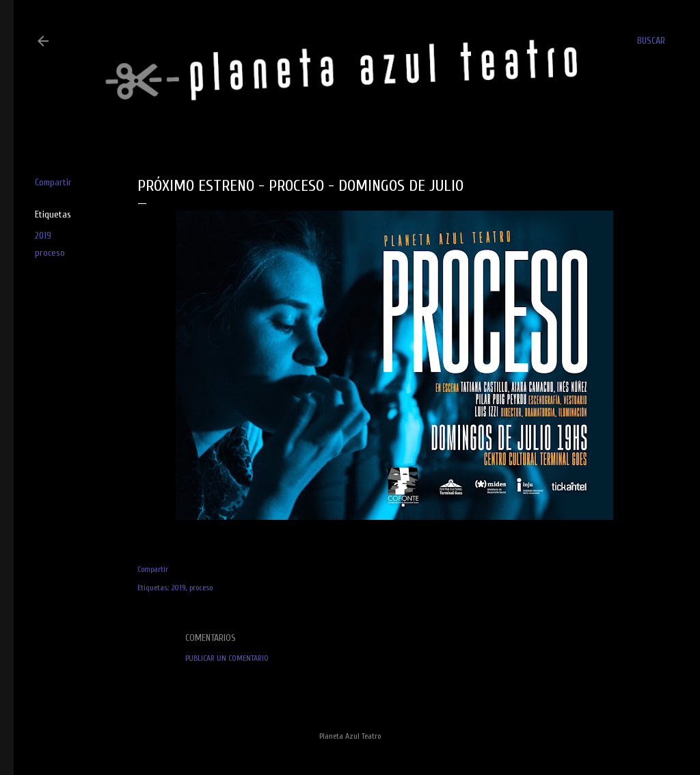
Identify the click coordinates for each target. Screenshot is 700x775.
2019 (43, 236)
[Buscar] (651, 41)
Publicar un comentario (227, 658)
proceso (50, 253)
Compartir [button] (53, 182)
